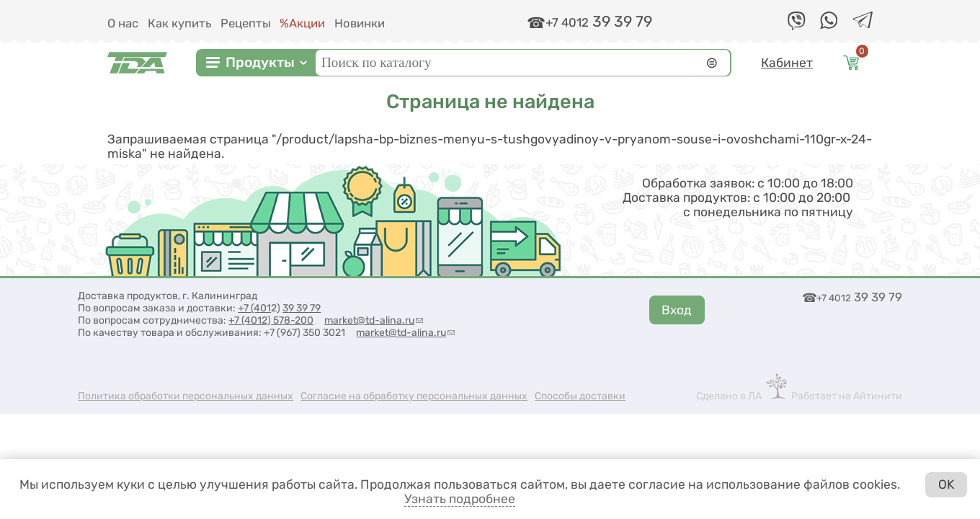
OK (946, 484)
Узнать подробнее (460, 499)
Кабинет (787, 63)
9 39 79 (304, 308)
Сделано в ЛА (729, 396)
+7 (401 (254, 308)
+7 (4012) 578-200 (271, 320)
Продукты (260, 62)
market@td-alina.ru (374, 320)
